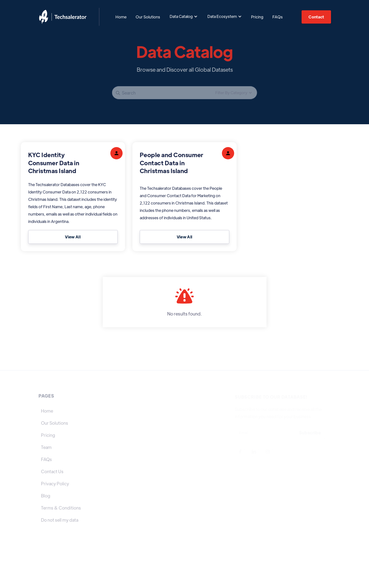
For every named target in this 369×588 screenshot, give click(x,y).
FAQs (278, 17)
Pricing (257, 17)
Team (46, 447)
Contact (316, 17)
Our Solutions (148, 17)
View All (73, 237)
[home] (63, 17)
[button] (184, 16)
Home (121, 17)
